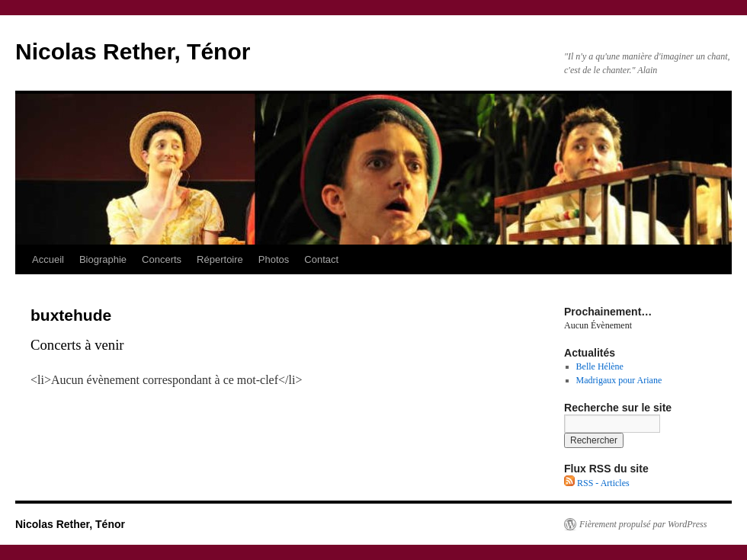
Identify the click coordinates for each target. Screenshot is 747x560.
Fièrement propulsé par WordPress (643, 524)
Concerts (162, 259)
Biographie (103, 259)
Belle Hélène (600, 366)
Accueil (48, 259)
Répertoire (220, 259)
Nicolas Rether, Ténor (133, 51)
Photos (274, 259)
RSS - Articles (597, 483)
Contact (321, 259)
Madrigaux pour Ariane (619, 380)
